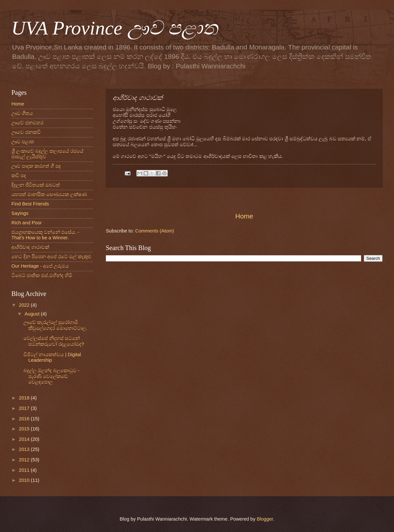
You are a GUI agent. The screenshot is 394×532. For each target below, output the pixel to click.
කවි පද (19, 175)
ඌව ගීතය (22, 113)
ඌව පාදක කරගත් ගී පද (36, 166)
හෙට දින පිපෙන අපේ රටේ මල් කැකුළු (51, 257)
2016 (25, 419)
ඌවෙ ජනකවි (26, 132)
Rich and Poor (27, 223)
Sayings (20, 213)
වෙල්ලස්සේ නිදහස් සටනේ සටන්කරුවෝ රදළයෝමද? (54, 341)
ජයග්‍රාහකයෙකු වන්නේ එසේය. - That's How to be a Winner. (45, 235)
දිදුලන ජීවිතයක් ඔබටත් (36, 185)
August (33, 314)
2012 (25, 460)
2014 (25, 439)
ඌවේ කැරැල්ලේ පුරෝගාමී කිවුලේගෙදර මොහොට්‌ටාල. (55, 325)
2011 (25, 470)
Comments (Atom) (155, 231)
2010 (25, 480)
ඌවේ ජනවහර (27, 123)
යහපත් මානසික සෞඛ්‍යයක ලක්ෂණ (49, 194)
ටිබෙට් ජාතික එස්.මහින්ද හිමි (42, 275)
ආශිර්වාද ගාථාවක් (30, 247)
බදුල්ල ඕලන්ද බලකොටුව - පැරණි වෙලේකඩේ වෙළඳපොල (51, 376)
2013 (25, 449)
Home (244, 216)
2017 (25, 408)
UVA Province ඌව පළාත (115, 28)
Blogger (265, 519)
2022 (25, 305)
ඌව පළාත (23, 142)
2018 (25, 398)
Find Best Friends (30, 204)
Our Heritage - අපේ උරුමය (40, 266)
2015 (25, 429)
